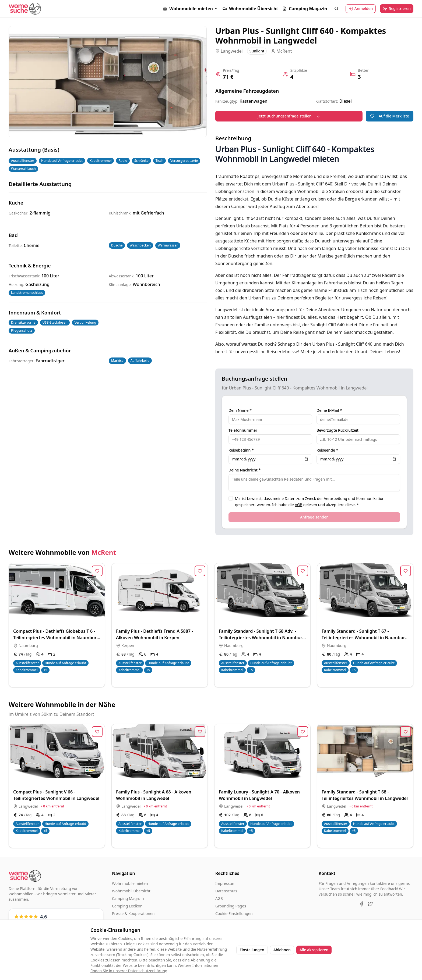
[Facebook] (362, 904)
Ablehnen (282, 950)
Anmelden (361, 8)
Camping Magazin (305, 9)
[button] (191, 9)
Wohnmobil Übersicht (131, 891)
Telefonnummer (243, 430)
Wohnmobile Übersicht (250, 9)
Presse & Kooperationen (133, 913)
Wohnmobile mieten (188, 9)
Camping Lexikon (127, 906)
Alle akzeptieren (314, 950)
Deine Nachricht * (245, 470)
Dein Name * (240, 410)
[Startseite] (25, 8)
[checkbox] (231, 498)
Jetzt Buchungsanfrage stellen (289, 116)
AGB (298, 505)
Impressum (225, 883)
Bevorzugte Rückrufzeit (337, 430)
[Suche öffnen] (336, 9)
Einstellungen (252, 950)
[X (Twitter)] (370, 904)
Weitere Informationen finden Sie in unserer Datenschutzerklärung (154, 968)
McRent (104, 552)
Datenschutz (226, 891)
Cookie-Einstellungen (234, 913)
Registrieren (397, 8)
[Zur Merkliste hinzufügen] (97, 571)
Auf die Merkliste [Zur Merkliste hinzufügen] (390, 116)
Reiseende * (327, 450)
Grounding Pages (231, 906)
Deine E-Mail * (329, 410)
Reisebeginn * (241, 450)
